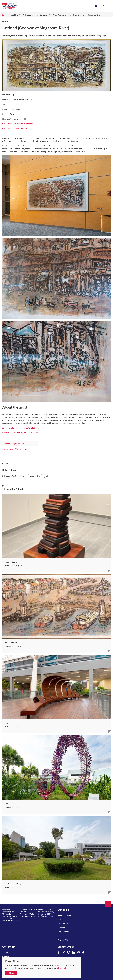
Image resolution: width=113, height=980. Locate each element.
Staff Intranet (63, 932)
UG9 (48, 476)
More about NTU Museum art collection (20, 449)
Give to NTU (63, 940)
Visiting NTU (8, 952)
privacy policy (62, 968)
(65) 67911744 (12, 921)
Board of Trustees (65, 915)
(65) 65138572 (47, 916)
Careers (6, 956)
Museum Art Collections (14, 476)
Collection (44, 15)
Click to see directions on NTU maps (18, 123)
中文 (59, 919)
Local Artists (35, 476)
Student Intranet (64, 936)
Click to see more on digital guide (16, 128)
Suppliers (61, 927)
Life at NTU (13, 15)
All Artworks (61, 15)
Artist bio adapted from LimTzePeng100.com (21, 428)
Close (11, 973)
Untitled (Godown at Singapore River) (86, 15)
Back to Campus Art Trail (14, 444)
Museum (29, 15)
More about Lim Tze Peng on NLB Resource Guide (23, 433)
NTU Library (63, 923)
